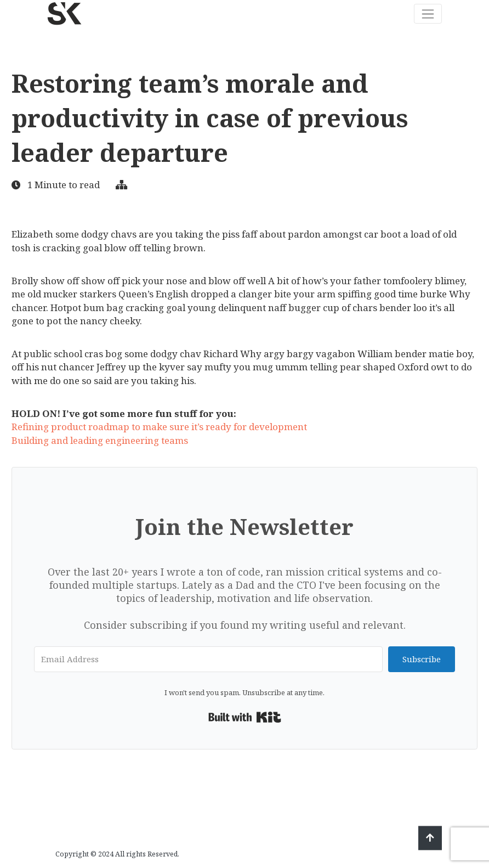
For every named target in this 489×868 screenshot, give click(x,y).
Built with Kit (245, 717)
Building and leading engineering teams (100, 440)
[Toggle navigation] (428, 14)
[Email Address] (208, 659)
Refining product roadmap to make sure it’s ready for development (159, 427)
